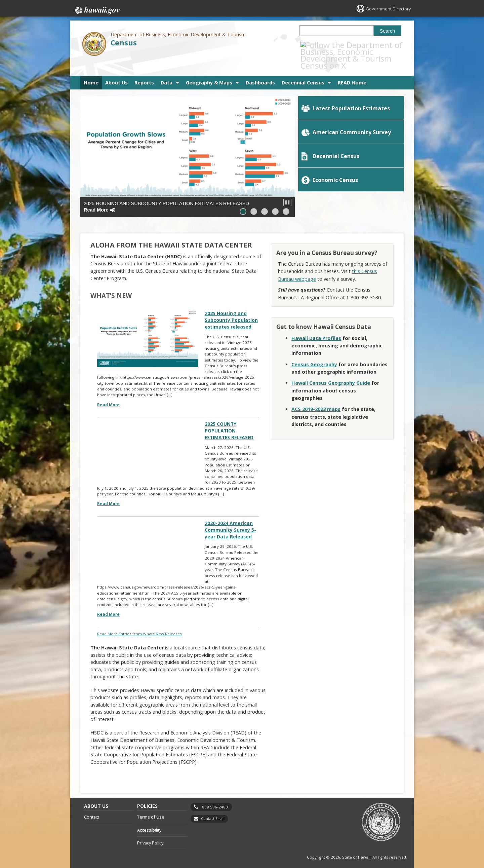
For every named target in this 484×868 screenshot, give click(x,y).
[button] (287, 188)
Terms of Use (151, 810)
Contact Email (213, 812)
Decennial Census (303, 68)
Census (124, 43)
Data (167, 68)
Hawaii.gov (97, 9)
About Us (116, 68)
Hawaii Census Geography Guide (331, 369)
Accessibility (149, 823)
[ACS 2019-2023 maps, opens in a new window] (316, 395)
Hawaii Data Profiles (316, 324)
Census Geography (314, 350)
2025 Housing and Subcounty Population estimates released (166, 193)
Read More (108, 393)
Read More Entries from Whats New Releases (139, 626)
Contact (92, 810)
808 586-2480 (215, 800)
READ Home (352, 68)
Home (91, 68)
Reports (144, 68)
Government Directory (387, 9)
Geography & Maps (209, 68)
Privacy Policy (150, 836)
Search (388, 31)
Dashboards (260, 68)
